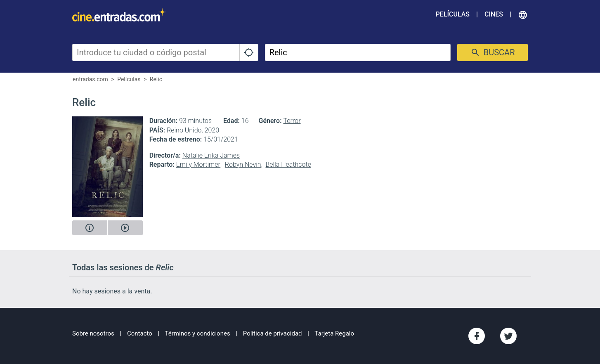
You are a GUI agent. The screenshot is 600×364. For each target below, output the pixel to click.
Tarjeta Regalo (334, 333)
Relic (156, 79)
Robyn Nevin (243, 164)
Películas (453, 14)
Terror (292, 121)
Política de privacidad (273, 333)
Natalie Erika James (211, 155)
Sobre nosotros (93, 333)
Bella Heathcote (288, 164)
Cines (494, 14)
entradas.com (90, 79)
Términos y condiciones (198, 333)
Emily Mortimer (198, 164)
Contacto (140, 333)
